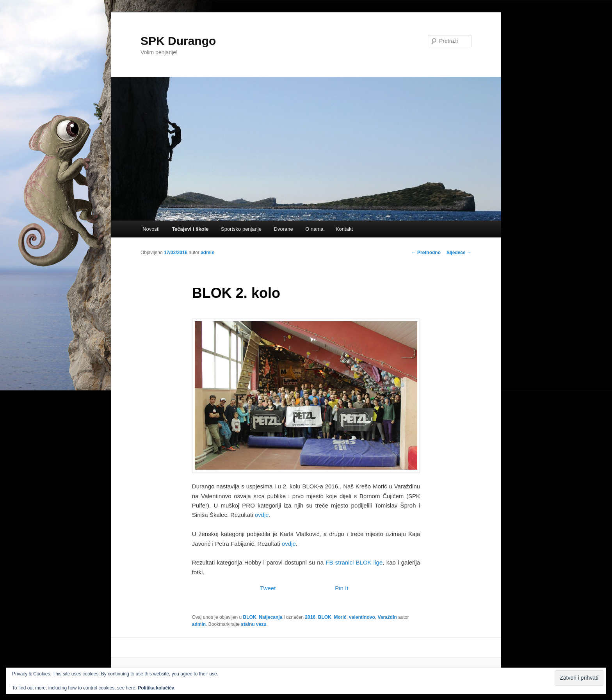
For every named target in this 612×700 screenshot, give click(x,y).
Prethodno (426, 253)
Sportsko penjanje (241, 229)
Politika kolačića (156, 688)
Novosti (151, 229)
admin (207, 253)
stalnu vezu (254, 624)
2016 (310, 617)
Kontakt (344, 229)
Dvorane (284, 229)
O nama (314, 229)
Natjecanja (270, 617)
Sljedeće (459, 253)
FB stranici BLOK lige (354, 562)
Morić (340, 617)
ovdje (262, 515)
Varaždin (387, 617)
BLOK (250, 617)
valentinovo (362, 617)
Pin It (342, 588)
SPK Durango (178, 41)
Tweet (268, 588)
